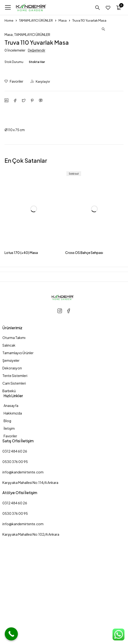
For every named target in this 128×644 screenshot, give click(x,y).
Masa (63, 20)
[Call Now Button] (11, 634)
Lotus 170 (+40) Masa (21, 355)
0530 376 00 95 (15, 564)
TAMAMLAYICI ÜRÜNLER (36, 20)
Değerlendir (37, 152)
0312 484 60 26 (15, 553)
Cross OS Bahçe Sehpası (84, 355)
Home (9, 20)
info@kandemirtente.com (23, 574)
